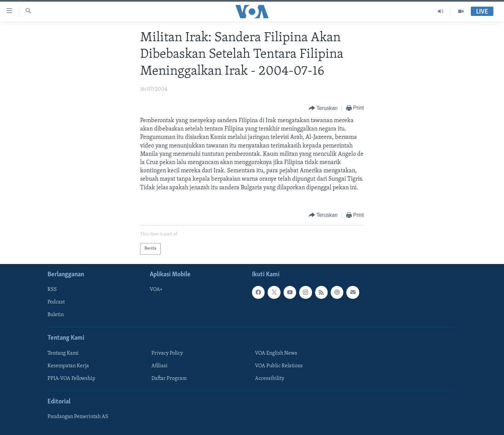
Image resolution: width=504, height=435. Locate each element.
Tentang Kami (63, 353)
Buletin (56, 315)
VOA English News (276, 353)
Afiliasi (160, 366)
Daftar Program (169, 379)
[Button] (323, 108)
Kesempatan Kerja (68, 366)
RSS (52, 290)
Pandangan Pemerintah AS (78, 417)
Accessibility (270, 379)
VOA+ (156, 290)
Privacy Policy (167, 353)
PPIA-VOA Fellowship (71, 379)
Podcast (56, 302)
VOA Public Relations (279, 366)
